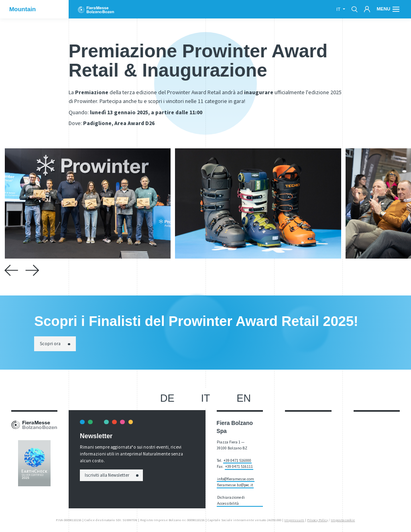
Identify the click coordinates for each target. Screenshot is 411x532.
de (167, 398)
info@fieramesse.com (236, 479)
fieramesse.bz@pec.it (235, 485)
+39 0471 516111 (239, 466)
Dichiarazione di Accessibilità (231, 500)
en (244, 398)
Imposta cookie (343, 520)
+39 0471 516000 (237, 460)
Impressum (294, 520)
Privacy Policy (317, 520)
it (339, 9)
